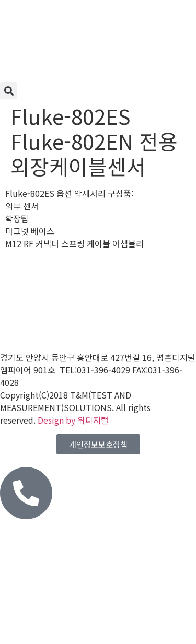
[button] (9, 91)
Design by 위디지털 (73, 420)
